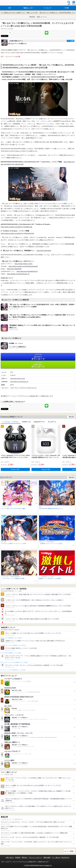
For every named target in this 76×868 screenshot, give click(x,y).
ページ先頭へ (70, 851)
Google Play (38, 365)
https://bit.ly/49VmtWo (44, 251)
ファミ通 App (7, 3)
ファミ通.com (56, 858)
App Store (38, 357)
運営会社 (25, 858)
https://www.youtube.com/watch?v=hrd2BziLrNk (16, 227)
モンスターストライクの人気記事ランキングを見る (15, 662)
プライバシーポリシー (35, 858)
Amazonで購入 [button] (15, 469)
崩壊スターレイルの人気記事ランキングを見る (14, 645)
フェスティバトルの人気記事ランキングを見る (14, 670)
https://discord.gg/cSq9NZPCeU (27, 271)
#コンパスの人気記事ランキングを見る (12, 638)
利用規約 (18, 858)
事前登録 (32, 17)
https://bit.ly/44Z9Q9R (14, 269)
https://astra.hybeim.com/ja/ (18, 379)
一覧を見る (71, 417)
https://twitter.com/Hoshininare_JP (18, 274)
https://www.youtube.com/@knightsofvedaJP (23, 266)
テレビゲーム (52, 422)
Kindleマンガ (26, 422)
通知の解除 (47, 858)
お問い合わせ (10, 858)
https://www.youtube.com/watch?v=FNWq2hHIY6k (17, 233)
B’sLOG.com (65, 858)
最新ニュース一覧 (32, 13)
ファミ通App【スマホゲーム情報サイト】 (13, 13)
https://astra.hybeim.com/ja (23, 264)
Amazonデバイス (39, 422)
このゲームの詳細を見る (18, 347)
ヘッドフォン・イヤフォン (11, 422)
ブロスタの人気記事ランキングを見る (11, 653)
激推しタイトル (42, 17)
